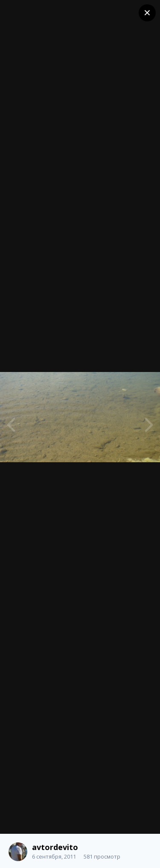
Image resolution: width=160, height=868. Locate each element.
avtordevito (55, 847)
